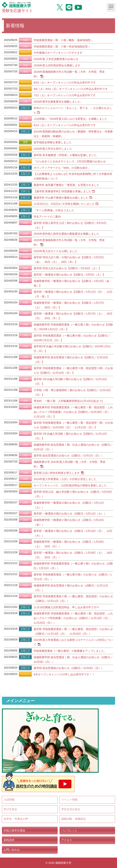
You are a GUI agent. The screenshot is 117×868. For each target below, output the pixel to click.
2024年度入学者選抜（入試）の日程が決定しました (65, 479)
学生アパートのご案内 (47, 217)
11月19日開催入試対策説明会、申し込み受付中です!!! (66, 607)
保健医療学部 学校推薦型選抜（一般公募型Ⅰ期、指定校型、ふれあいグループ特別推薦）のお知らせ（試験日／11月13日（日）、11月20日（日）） (73, 618)
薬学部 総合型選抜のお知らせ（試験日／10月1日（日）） (69, 456)
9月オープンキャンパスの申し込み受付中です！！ (64, 674)
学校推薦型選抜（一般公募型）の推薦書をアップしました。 (70, 651)
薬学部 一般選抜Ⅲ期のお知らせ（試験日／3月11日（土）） (70, 514)
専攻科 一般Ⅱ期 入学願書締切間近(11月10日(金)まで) (68, 401)
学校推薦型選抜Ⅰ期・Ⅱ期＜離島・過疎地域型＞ (63, 40)
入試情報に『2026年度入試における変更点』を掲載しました (70, 119)
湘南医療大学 (63, 863)
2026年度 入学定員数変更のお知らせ (56, 59)
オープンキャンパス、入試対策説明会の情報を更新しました (70, 485)
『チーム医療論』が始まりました (54, 210)
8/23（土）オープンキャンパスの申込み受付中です (65, 83)
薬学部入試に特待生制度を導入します (57, 473)
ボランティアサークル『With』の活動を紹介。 (62, 168)
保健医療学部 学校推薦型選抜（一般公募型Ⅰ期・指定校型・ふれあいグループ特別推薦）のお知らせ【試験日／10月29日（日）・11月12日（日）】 (73, 412)
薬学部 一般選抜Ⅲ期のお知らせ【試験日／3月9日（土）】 (69, 275)
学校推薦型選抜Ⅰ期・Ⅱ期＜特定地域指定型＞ (62, 46)
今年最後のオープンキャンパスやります (58, 53)
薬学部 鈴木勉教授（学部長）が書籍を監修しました (65, 155)
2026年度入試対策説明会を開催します (57, 65)
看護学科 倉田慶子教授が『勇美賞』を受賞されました (67, 185)
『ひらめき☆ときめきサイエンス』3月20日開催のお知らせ (70, 161)
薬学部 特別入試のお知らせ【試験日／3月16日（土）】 (67, 268)
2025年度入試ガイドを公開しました (56, 251)
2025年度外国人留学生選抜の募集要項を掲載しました (66, 234)
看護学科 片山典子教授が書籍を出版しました (61, 197)
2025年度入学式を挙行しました (53, 149)
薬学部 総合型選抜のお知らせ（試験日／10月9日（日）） (69, 668)
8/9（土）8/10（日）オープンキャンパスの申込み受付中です (71, 89)
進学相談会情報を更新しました (53, 142)
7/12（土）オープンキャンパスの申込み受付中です (65, 95)
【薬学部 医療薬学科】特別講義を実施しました (62, 191)
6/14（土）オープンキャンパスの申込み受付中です (65, 125)
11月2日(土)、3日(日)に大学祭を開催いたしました (64, 204)
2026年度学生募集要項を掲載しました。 (58, 102)
